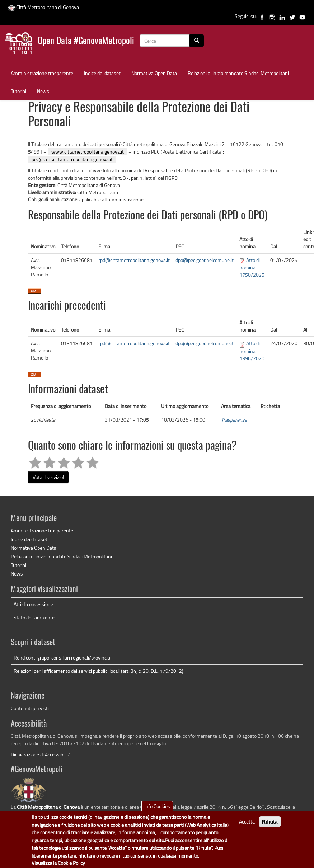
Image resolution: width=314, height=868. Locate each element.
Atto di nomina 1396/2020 (252, 351)
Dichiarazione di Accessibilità (41, 754)
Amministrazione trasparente (42, 73)
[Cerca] (197, 41)
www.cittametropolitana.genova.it (88, 152)
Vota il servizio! (48, 477)
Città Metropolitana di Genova (43, 7)
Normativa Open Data (154, 73)
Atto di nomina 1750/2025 (252, 267)
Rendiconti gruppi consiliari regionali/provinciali (63, 658)
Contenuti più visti (30, 708)
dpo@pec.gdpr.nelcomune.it (205, 260)
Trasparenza (234, 420)
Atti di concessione (33, 604)
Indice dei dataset (102, 73)
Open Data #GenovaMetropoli (86, 41)
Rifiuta (270, 827)
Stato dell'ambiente (34, 617)
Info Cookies (157, 811)
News (43, 91)
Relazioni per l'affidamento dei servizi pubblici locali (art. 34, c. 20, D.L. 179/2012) (99, 671)
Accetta (247, 827)
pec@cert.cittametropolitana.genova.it (72, 159)
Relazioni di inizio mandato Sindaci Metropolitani (238, 73)
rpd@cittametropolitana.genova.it (134, 260)
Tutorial (18, 91)
